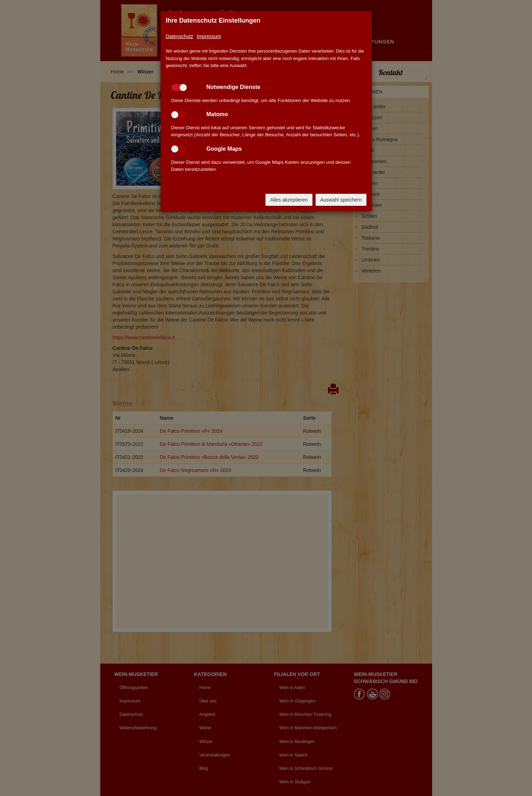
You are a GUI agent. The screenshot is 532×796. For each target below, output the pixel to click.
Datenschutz (180, 36)
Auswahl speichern (341, 200)
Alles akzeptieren (289, 200)
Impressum (209, 36)
